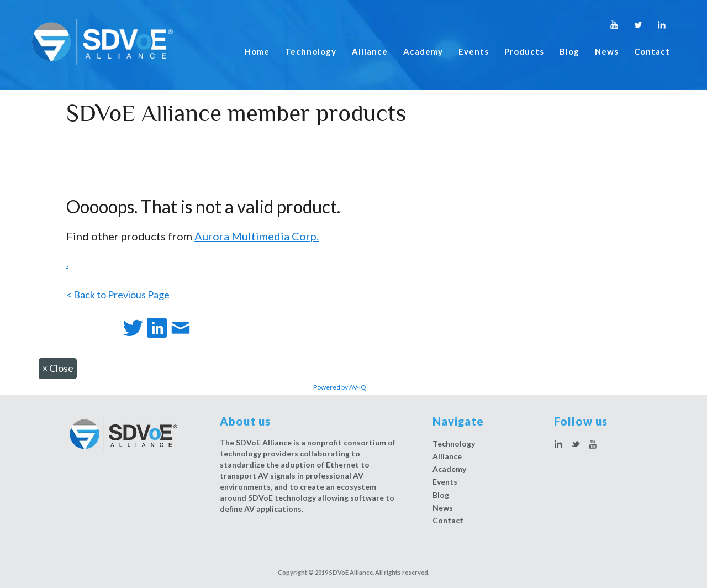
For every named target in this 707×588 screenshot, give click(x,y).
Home (257, 51)
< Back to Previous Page (118, 295)
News (607, 51)
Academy (423, 51)
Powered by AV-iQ (340, 387)
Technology (311, 51)
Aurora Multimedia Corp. (257, 236)
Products (524, 51)
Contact (652, 51)
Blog (569, 51)
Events (474, 51)
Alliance (370, 51)
